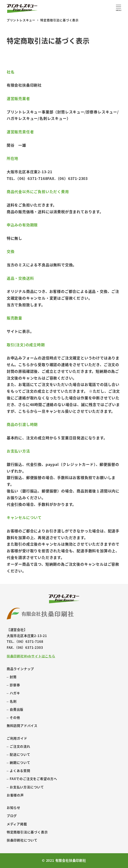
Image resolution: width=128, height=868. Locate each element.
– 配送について (19, 754)
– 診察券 (13, 685)
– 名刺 (12, 701)
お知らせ (14, 807)
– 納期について (19, 762)
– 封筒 (12, 677)
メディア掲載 (17, 824)
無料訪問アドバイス (22, 725)
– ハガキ (13, 693)
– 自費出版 (15, 709)
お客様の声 (15, 795)
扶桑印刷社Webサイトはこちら (31, 656)
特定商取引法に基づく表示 (27, 832)
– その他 (13, 717)
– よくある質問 (19, 771)
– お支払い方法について (25, 787)
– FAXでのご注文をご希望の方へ (32, 779)
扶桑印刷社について (22, 840)
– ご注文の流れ (19, 746)
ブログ (12, 816)
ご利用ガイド (17, 738)
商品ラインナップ (20, 669)
